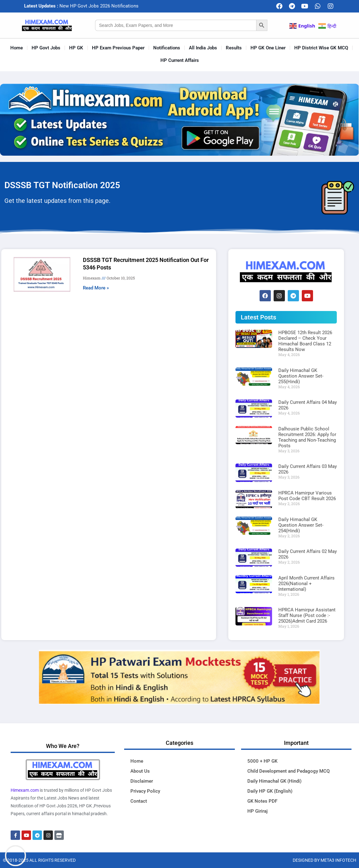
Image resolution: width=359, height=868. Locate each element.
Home (17, 48)
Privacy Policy (145, 791)
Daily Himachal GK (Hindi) (274, 781)
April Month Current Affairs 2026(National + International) (306, 584)
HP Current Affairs (180, 60)
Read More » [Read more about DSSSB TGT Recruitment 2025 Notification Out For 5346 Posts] (96, 288)
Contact (139, 801)
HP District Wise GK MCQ (321, 48)
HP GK (76, 48)
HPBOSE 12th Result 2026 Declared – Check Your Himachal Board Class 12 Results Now (305, 341)
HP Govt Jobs (46, 48)
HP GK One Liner (268, 48)
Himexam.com (25, 790)
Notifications (167, 48)
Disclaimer (142, 781)
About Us (140, 771)
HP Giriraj (258, 811)
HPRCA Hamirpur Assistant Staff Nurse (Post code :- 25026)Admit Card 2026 (307, 615)
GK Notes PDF (262, 801)
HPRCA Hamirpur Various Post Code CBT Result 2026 (307, 496)
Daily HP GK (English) (270, 791)
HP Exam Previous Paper (118, 48)
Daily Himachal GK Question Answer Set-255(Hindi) (301, 376)
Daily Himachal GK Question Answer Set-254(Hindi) (301, 525)
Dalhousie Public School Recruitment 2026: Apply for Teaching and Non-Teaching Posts (307, 437)
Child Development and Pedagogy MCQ (288, 771)
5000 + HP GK (262, 761)
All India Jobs (203, 48)
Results (234, 48)
